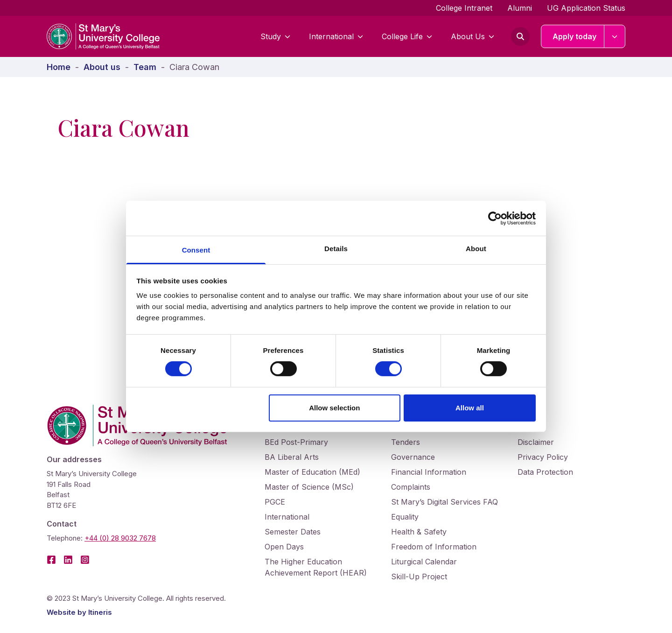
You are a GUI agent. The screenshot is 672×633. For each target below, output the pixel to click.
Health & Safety (419, 532)
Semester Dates (293, 532)
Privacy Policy (543, 457)
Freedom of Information (434, 547)
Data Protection (545, 472)
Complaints (411, 487)
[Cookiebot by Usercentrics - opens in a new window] (495, 218)
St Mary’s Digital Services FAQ (444, 502)
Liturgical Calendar (424, 562)
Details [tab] (336, 249)
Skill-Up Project (419, 577)
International (336, 36)
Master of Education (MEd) (312, 472)
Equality (405, 517)
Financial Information (429, 472)
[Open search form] (520, 36)
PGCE (275, 502)
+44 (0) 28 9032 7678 (120, 538)
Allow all (470, 408)
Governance (413, 457)
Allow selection (334, 408)
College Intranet (464, 8)
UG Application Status (586, 8)
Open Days (284, 547)
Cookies (532, 427)
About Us (472, 36)
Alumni (520, 8)
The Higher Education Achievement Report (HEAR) (316, 567)
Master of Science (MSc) (309, 487)
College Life (407, 36)
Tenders (406, 442)
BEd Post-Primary (296, 442)
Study (275, 36)
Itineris (100, 612)
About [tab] (476, 249)
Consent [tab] (196, 250)
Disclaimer (536, 442)
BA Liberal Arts (292, 457)
